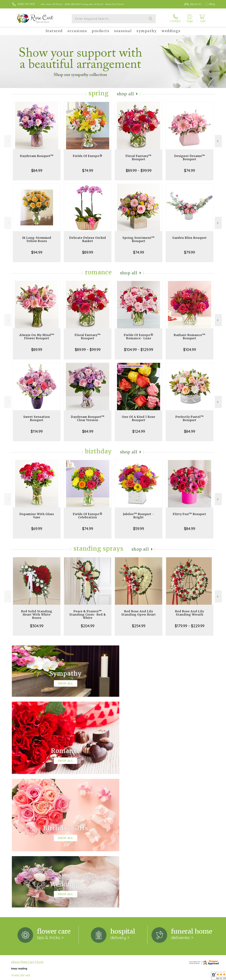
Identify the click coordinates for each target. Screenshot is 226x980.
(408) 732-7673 (26, 4)
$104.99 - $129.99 (139, 350)
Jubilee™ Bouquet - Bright (139, 516)
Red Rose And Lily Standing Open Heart (139, 613)
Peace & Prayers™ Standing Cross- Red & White (88, 615)
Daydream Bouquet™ (37, 156)
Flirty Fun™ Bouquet (189, 514)
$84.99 (37, 170)
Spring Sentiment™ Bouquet (139, 239)
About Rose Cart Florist (27, 828)
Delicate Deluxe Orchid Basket (88, 239)
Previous (8, 141)
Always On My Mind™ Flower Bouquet (37, 337)
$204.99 (88, 626)
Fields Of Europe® (88, 156)
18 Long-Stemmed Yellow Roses (37, 239)
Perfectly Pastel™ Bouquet (190, 418)
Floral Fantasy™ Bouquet (139, 158)
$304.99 (37, 626)
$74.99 (88, 170)
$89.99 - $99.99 (139, 170)
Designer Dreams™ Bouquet (190, 158)
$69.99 (37, 529)
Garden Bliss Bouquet (189, 238)
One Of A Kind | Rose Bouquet (139, 418)
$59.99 (139, 529)
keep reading (19, 835)
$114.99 (37, 431)
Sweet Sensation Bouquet (37, 418)
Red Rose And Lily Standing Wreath (189, 613)
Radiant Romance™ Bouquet (190, 337)
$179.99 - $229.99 (190, 626)
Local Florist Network (186, 977)
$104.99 (190, 350)
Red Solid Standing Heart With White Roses (37, 615)
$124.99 (139, 431)
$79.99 (189, 252)
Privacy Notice (163, 977)
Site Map (206, 977)
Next (218, 141)
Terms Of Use (144, 977)
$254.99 (139, 626)
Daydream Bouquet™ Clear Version (88, 418)
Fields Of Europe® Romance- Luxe (139, 337)
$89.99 (88, 252)
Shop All (125, 94)
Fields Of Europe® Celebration (88, 516)
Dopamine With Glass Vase (37, 516)
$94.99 (37, 252)
